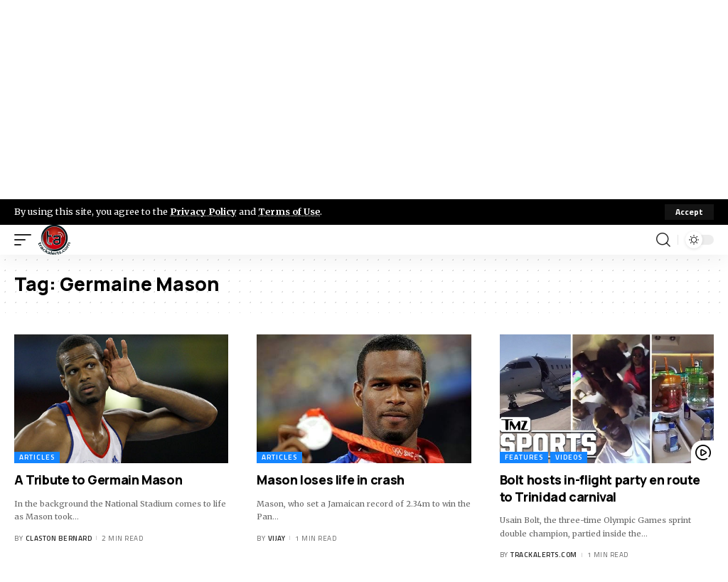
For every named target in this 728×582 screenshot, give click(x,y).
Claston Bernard (59, 538)
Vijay (277, 538)
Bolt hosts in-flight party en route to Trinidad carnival (600, 488)
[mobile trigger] (26, 240)
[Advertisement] (364, 100)
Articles (37, 457)
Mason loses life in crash (331, 480)
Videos (569, 457)
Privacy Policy (203, 211)
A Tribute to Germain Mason (98, 480)
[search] (663, 240)
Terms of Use (289, 211)
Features (524, 457)
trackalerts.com (544, 555)
